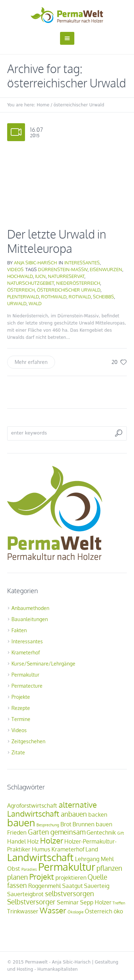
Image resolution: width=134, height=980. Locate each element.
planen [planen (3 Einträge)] (18, 877)
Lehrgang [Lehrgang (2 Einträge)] (87, 859)
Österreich (21, 290)
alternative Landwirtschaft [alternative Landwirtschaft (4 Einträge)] (52, 809)
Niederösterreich (78, 283)
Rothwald (54, 297)
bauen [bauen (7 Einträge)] (21, 822)
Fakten (19, 630)
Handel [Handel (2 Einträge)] (16, 841)
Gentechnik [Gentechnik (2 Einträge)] (101, 832)
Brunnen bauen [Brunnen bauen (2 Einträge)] (92, 824)
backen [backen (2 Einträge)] (98, 815)
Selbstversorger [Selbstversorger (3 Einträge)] (31, 902)
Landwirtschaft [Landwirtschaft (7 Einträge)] (40, 857)
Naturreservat (66, 276)
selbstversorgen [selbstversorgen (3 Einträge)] (70, 893)
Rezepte (21, 708)
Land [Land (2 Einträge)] (92, 849)
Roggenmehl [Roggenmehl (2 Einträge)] (44, 886)
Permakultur (25, 675)
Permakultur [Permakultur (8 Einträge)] (67, 867)
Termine (21, 719)
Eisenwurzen (106, 269)
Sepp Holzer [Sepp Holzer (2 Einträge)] (96, 902)
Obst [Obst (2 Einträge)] (14, 869)
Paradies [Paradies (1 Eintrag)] (29, 869)
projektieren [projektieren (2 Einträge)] (71, 878)
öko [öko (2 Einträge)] (118, 911)
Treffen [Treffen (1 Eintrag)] (119, 903)
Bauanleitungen (30, 619)
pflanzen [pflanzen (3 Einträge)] (109, 868)
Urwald (17, 303)
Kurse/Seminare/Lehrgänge (43, 664)
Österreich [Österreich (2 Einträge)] (98, 911)
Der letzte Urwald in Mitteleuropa (57, 241)
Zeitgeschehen (28, 741)
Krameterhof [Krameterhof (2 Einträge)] (68, 849)
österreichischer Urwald (69, 290)
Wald (35, 303)
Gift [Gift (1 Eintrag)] (121, 833)
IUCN (40, 276)
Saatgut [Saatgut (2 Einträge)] (73, 886)
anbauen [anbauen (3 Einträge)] (74, 814)
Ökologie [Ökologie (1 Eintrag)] (76, 912)
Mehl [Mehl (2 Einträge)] (107, 859)
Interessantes (82, 263)
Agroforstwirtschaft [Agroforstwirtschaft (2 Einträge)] (32, 806)
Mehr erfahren (31, 362)
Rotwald (80, 297)
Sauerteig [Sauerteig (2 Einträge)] (97, 886)
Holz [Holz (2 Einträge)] (33, 841)
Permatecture (27, 686)
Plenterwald (23, 297)
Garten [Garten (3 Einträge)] (38, 832)
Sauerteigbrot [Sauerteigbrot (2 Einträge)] (25, 894)
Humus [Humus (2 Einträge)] (41, 849)
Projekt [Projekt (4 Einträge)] (42, 876)
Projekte (21, 697)
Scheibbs (103, 297)
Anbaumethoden (30, 608)
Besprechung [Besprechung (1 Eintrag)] (48, 825)
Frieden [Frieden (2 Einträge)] (17, 832)
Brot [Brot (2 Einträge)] (66, 824)
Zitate (18, 752)
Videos (15, 269)
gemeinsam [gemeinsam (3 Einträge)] (68, 832)
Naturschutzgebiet (31, 283)
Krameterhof (26, 652)
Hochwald (20, 276)
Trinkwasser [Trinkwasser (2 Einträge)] (23, 911)
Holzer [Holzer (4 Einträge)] (52, 840)
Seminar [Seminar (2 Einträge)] (68, 902)
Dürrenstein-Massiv (63, 269)
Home (43, 105)
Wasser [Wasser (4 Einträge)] (53, 910)
